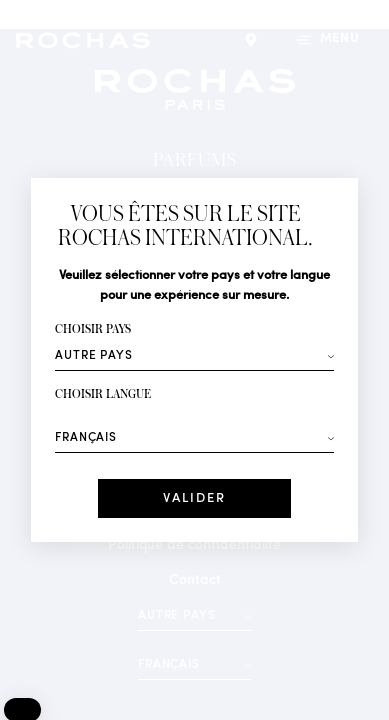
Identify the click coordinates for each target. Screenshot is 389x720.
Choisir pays (93, 329)
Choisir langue (103, 394)
